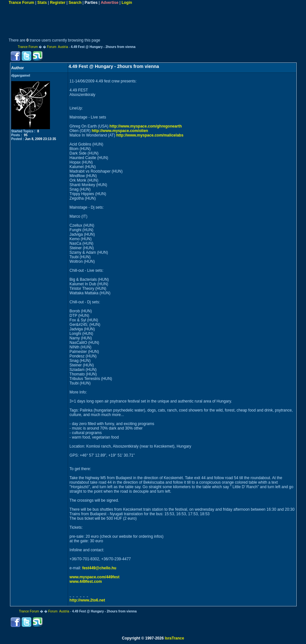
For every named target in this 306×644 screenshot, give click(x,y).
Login (127, 3)
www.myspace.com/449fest (95, 577)
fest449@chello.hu (99, 568)
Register (58, 3)
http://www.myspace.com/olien (120, 131)
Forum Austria (58, 47)
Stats (42, 3)
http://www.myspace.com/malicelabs (150, 135)
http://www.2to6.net (87, 600)
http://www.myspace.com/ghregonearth (146, 126)
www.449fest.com (86, 582)
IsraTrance (174, 638)
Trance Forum (21, 3)
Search (75, 3)
